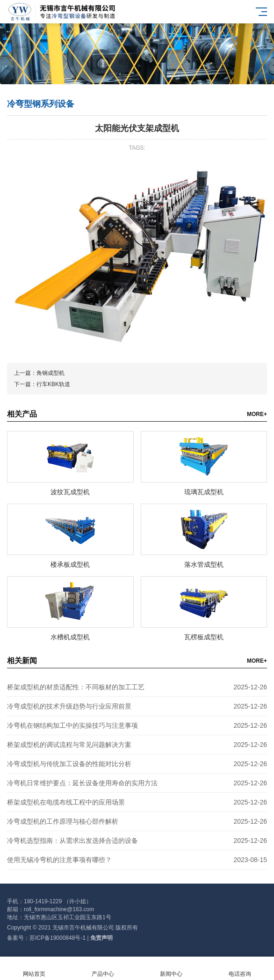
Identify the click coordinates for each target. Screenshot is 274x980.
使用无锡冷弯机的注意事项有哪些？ (59, 860)
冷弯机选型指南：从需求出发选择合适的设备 (72, 841)
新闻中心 (171, 969)
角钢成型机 (50, 373)
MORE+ (257, 414)
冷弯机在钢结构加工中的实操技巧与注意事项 (72, 725)
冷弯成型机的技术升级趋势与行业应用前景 (69, 706)
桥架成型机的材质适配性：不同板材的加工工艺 (76, 687)
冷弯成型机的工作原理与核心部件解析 (63, 821)
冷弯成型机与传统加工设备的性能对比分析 (69, 764)
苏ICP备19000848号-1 (58, 938)
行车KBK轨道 (53, 384)
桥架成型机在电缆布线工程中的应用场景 (66, 802)
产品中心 (103, 969)
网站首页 (34, 969)
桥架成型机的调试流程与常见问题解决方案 (69, 745)
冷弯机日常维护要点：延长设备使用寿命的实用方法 (82, 783)
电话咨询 (240, 969)
